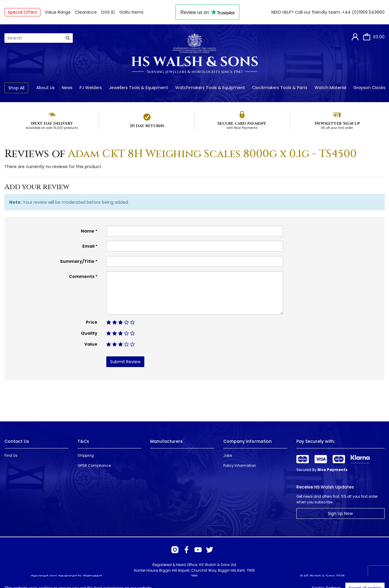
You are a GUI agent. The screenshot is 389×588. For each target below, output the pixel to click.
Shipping (86, 455)
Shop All (16, 88)
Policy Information (240, 466)
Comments (82, 276)
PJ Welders (91, 88)
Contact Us (17, 441)
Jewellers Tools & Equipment (139, 88)
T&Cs (83, 441)
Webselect (92, 576)
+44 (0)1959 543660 (363, 12)
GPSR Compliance (94, 466)
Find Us (11, 455)
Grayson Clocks (369, 88)
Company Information (248, 441)
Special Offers (22, 12)
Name (88, 231)
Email (88, 246)
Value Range (58, 12)
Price (92, 322)
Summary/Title (77, 261)
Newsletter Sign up (337, 123)
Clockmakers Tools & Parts (280, 88)
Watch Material (330, 88)
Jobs (228, 455)
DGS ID (108, 12)
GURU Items (131, 12)
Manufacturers (166, 441)
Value (91, 344)
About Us (45, 88)
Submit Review (125, 362)
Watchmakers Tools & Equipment (210, 88)
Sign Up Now (340, 513)
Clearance (86, 12)
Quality (89, 333)
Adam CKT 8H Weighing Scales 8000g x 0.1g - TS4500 (212, 154)
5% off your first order (337, 128)
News (67, 88)
